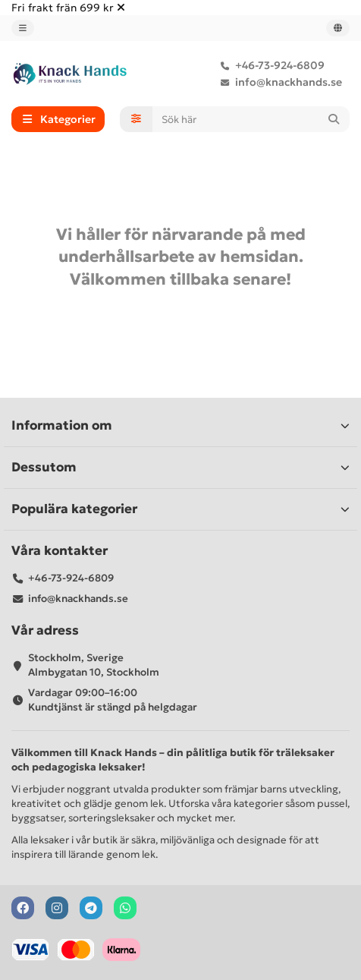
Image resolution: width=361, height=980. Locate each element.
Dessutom (180, 467)
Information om (180, 425)
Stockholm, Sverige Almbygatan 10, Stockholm (94, 665)
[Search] (251, 119)
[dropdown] (23, 28)
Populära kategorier (180, 509)
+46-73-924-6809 (269, 65)
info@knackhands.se (278, 82)
